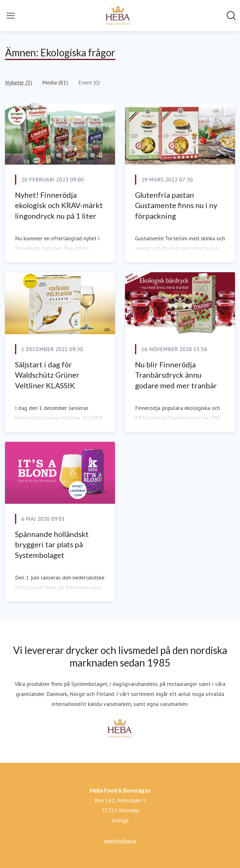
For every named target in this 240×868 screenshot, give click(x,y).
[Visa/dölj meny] (11, 16)
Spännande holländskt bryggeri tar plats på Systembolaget (52, 544)
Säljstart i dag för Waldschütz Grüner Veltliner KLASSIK (47, 375)
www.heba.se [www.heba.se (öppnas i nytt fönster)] (120, 840)
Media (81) (55, 82)
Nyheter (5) (19, 82)
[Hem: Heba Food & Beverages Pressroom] (118, 16)
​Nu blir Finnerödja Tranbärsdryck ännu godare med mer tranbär (176, 375)
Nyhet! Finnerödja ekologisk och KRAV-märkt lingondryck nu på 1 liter (59, 205)
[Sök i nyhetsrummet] (231, 16)
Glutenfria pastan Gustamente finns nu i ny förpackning (176, 205)
